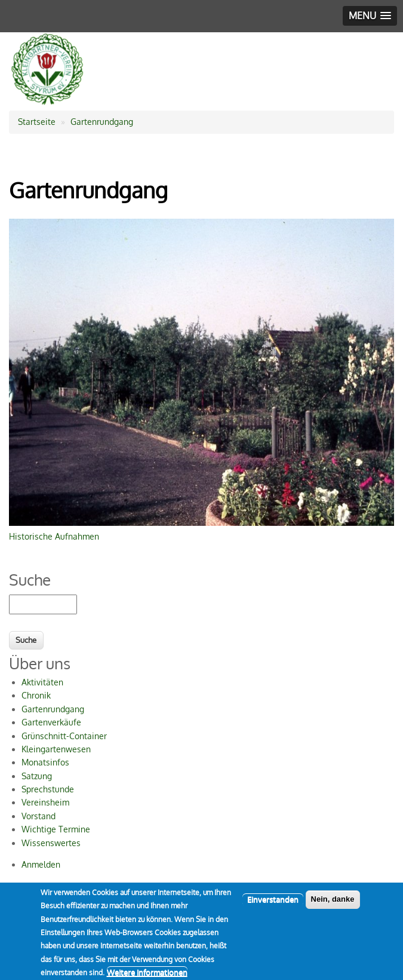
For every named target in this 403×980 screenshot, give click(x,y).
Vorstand (39, 816)
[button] (370, 16)
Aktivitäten (42, 682)
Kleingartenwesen (56, 749)
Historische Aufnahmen (54, 536)
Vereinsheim (45, 802)
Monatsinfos (45, 762)
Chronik (36, 695)
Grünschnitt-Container (64, 736)
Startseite (37, 122)
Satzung (37, 776)
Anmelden (41, 864)
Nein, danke (333, 905)
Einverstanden (273, 905)
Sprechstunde (48, 789)
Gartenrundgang (102, 122)
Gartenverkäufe (51, 722)
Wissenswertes (51, 843)
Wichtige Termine (56, 829)
